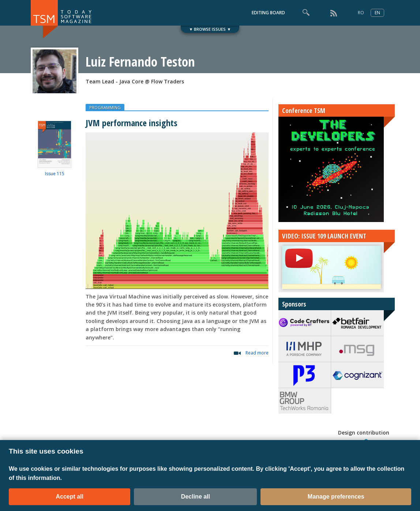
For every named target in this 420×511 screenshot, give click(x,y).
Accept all (70, 497)
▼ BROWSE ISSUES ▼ (210, 29)
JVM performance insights (132, 123)
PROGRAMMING (105, 107)
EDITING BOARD (268, 13)
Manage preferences (336, 497)
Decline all (196, 497)
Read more (257, 353)
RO (361, 13)
